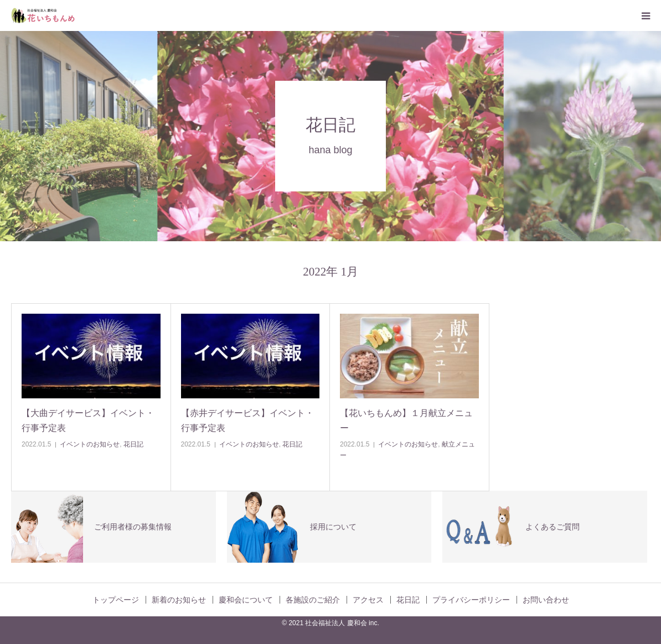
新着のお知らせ (179, 600)
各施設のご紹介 (313, 600)
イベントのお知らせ (90, 444)
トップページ (116, 600)
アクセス (368, 600)
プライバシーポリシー (471, 600)
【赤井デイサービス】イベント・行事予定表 (247, 420)
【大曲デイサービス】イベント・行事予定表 (88, 420)
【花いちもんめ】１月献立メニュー (406, 420)
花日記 (133, 444)
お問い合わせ (546, 600)
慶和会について (246, 600)
